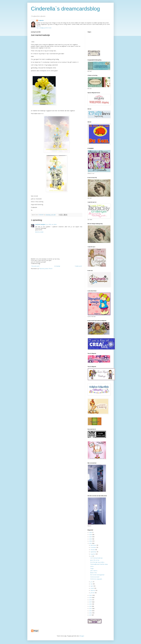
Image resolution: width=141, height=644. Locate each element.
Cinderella (41, 21)
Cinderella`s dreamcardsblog (65, 9)
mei (92, 584)
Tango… (92, 569)
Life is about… (94, 571)
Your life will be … (95, 560)
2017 (91, 602)
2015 (91, 606)
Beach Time (93, 573)
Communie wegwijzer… (96, 579)
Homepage (57, 266)
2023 (91, 539)
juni (92, 582)
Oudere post (78, 266)
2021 (91, 543)
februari (93, 590)
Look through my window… (97, 562)
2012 (91, 613)
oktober (93, 550)
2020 (91, 595)
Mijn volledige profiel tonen (44, 28)
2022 (91, 541)
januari (93, 593)
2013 (91, 611)
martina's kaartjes (40, 224)
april (92, 586)
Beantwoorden (39, 232)
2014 (91, 609)
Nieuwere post (35, 266)
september (94, 552)
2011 (91, 615)
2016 (91, 604)
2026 (91, 532)
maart (92, 588)
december (94, 545)
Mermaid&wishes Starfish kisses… (99, 564)
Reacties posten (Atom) (46, 269)
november (93, 547)
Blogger (82, 636)
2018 (91, 600)
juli (91, 556)
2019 (91, 598)
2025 (91, 535)
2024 (91, 537)
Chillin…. (92, 566)
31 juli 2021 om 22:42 (51, 224)
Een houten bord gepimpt (97, 575)
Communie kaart (95, 577)
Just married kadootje (96, 558)
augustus (93, 554)
